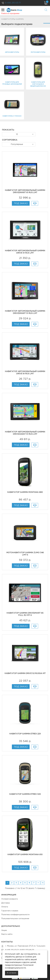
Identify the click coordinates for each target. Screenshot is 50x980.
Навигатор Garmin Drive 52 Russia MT (25, 673)
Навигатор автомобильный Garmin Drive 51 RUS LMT (25, 252)
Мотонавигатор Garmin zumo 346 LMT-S (25, 554)
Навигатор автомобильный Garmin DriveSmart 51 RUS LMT (25, 312)
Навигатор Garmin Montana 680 (25, 492)
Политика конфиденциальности (15, 915)
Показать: (8, 130)
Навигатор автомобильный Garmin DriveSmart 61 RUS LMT (25, 191)
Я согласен (12, 973)
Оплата (5, 907)
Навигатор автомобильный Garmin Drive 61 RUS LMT (25, 373)
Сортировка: (10, 140)
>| (43, 883)
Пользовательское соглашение (15, 919)
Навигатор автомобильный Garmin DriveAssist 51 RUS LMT (25, 433)
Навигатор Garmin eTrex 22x (25, 734)
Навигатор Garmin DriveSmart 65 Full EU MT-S (25, 614)
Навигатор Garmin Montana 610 (25, 855)
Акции (4, 930)
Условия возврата (10, 899)
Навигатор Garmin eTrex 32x (25, 794)
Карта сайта (7, 934)
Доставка (6, 903)
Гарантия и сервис (10, 911)
